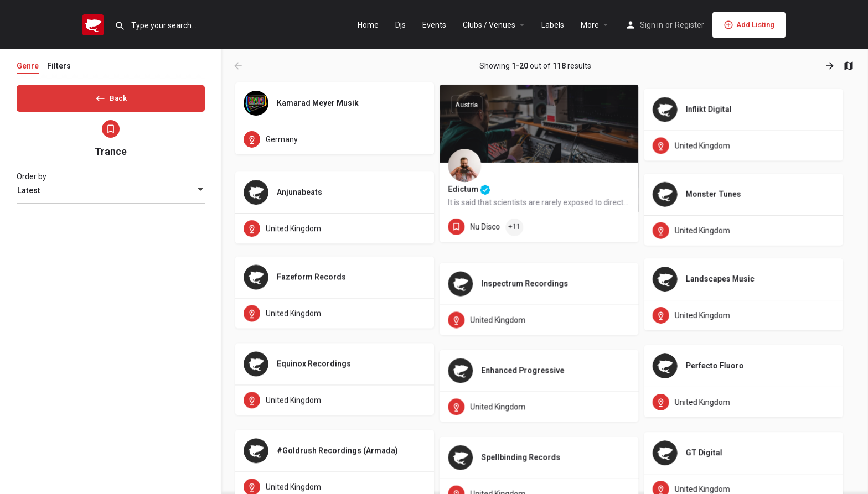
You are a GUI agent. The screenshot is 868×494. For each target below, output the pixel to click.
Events (434, 25)
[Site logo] (94, 24)
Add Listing (749, 25)
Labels (553, 25)
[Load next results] (831, 66)
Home (368, 25)
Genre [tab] (28, 66)
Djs (401, 25)
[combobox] (111, 194)
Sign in (652, 25)
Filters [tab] (59, 66)
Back (111, 96)
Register (689, 25)
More (590, 25)
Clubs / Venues (489, 25)
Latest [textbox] (29, 194)
